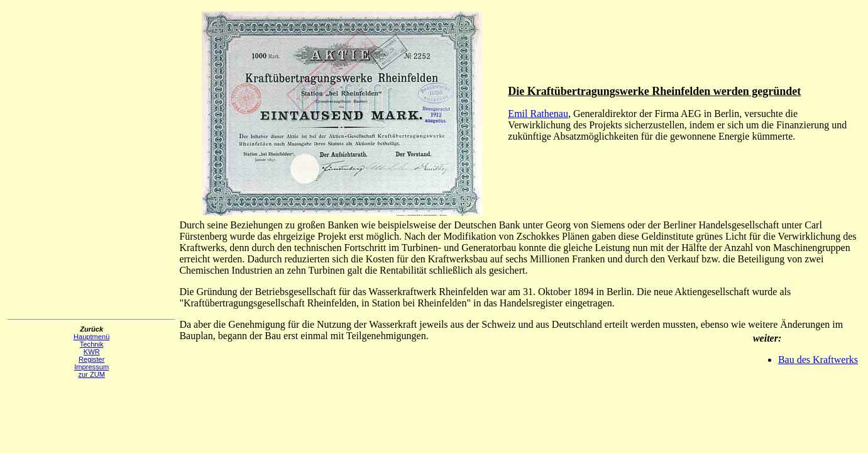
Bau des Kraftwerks (818, 360)
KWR (92, 352)
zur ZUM (91, 374)
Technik (92, 344)
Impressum (91, 367)
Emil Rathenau (538, 114)
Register (91, 359)
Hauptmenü (91, 337)
